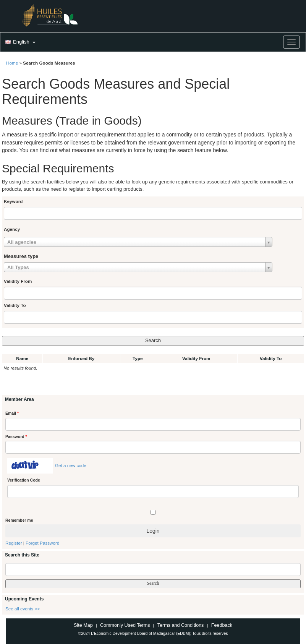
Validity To (15, 305)
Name (22, 358)
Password (16, 436)
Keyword (13, 201)
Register (14, 543)
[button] (19, 42)
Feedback (222, 625)
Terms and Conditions (181, 625)
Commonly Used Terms (125, 625)
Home (12, 63)
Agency (12, 229)
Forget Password (42, 543)
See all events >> (23, 609)
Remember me (19, 520)
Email (12, 413)
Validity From (18, 281)
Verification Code (24, 480)
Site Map (83, 625)
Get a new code (71, 465)
